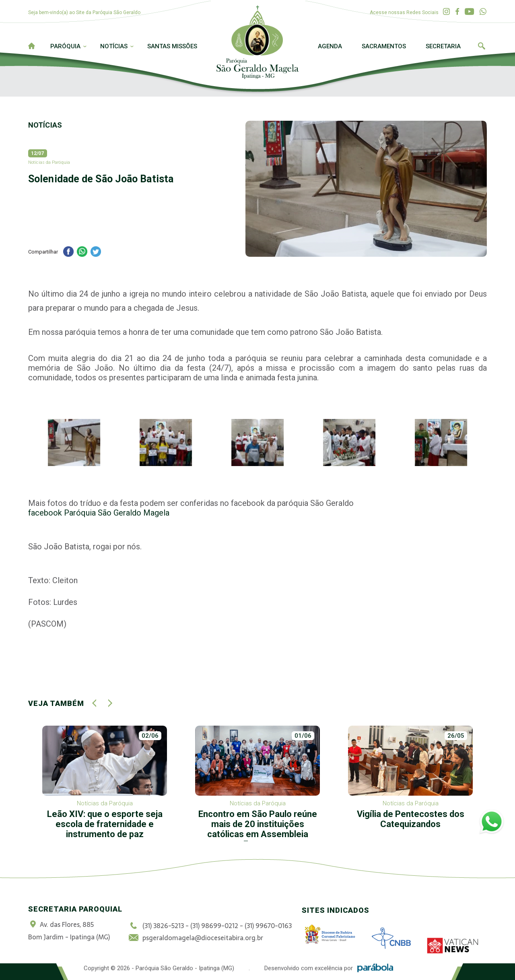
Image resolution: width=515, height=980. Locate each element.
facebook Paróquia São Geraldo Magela (99, 513)
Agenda (330, 46)
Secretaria (443, 46)
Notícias (114, 46)
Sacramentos (384, 46)
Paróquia (65, 46)
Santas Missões (172, 46)
